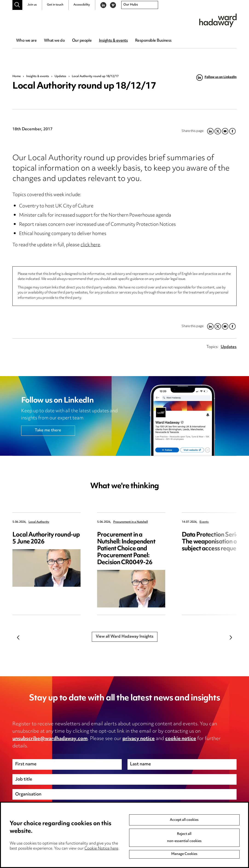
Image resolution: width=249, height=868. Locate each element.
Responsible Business (153, 41)
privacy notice (139, 739)
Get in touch (55, 5)
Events (204, 522)
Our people (82, 41)
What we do (54, 41)
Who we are (26, 41)
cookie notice (181, 739)
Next (231, 638)
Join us (32, 5)
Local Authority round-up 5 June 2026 (46, 539)
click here (90, 245)
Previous (18, 638)
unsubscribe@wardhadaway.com (50, 739)
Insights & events (113, 41)
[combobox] (140, 5)
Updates (60, 76)
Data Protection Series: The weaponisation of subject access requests (213, 542)
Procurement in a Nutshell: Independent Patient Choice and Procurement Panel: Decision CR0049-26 (126, 549)
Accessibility (82, 5)
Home (17, 76)
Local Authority (39, 522)
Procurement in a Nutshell (130, 522)
